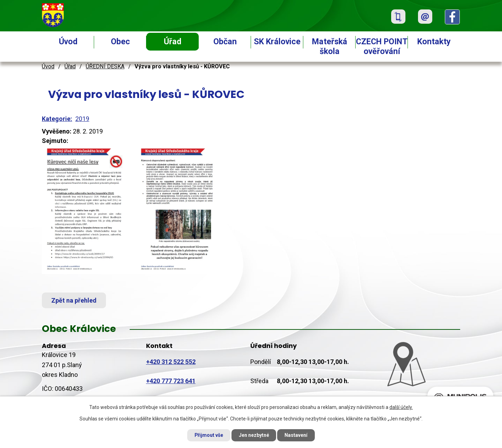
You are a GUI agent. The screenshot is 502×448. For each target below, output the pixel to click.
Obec (120, 41)
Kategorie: (57, 119)
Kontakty (434, 41)
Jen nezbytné (254, 435)
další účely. (401, 407)
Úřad (173, 41)
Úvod (68, 41)
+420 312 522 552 (171, 362)
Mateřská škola (330, 46)
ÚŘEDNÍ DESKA (105, 66)
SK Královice (277, 41)
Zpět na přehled (74, 300)
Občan (225, 41)
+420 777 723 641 (171, 381)
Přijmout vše (209, 435)
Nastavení (296, 435)
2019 (82, 119)
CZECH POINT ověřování (382, 46)
